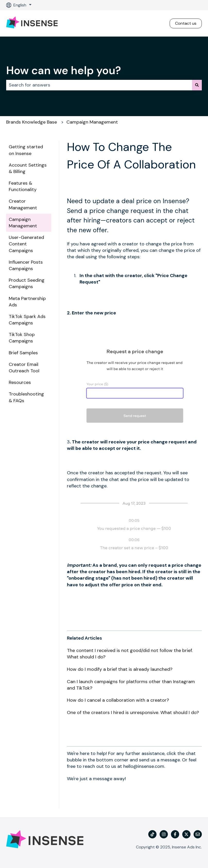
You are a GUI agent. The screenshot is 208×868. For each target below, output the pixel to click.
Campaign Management (92, 122)
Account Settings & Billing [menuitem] (28, 168)
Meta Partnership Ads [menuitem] (27, 302)
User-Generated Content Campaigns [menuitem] (26, 244)
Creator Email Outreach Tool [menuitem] (24, 368)
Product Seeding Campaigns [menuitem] (27, 283)
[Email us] (198, 834)
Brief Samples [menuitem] (23, 353)
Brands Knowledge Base (32, 122)
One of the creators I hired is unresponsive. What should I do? (133, 712)
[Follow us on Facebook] (175, 834)
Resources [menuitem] (20, 382)
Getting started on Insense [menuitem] (26, 150)
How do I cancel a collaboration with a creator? (118, 700)
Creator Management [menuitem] (23, 204)
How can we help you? (64, 70)
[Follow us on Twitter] (186, 834)
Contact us (186, 23)
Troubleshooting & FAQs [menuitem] (26, 397)
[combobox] (99, 85)
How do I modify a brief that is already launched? (120, 669)
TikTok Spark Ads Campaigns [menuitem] (27, 320)
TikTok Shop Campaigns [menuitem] (22, 338)
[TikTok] (152, 834)
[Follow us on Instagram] (164, 834)
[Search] (197, 85)
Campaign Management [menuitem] (23, 223)
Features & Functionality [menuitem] (23, 186)
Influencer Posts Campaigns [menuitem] (26, 265)
